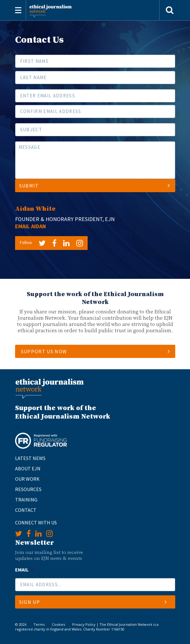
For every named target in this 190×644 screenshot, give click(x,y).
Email (24, 570)
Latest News (30, 458)
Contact (26, 510)
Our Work (27, 479)
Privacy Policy (84, 624)
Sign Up (93, 602)
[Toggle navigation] (18, 10)
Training (26, 500)
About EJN (28, 468)
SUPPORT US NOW (44, 351)
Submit (95, 186)
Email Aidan (30, 226)
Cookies (58, 624)
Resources (28, 489)
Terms (39, 624)
